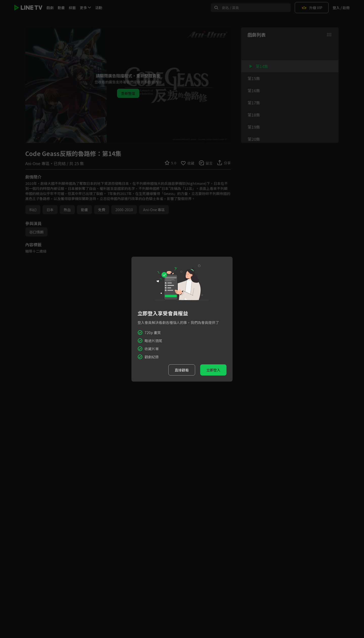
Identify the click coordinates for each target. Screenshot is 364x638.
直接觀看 (182, 370)
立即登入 (213, 370)
